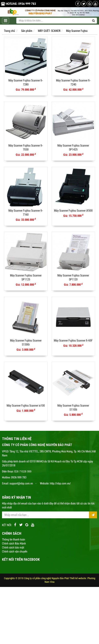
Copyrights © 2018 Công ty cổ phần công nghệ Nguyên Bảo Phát (37, 578)
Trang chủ (9, 31)
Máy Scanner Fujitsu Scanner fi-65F (73, 341)
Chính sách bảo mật (13, 548)
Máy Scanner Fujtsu (77, 31)
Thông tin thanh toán (14, 540)
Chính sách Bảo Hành (14, 544)
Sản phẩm (27, 31)
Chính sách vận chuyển (15, 552)
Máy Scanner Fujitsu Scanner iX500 (73, 211)
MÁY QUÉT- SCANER (49, 31)
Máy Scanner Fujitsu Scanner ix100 (26, 406)
